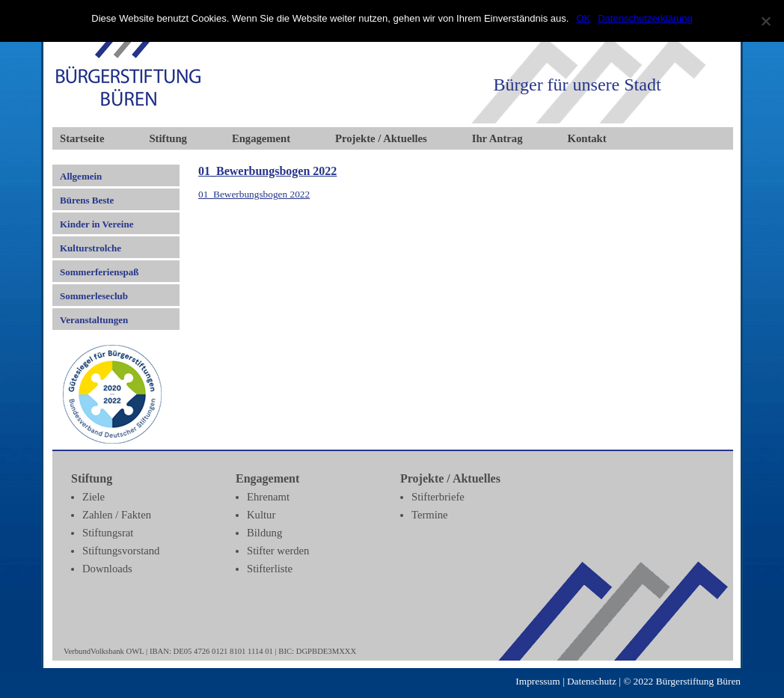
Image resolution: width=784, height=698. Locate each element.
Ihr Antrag (497, 138)
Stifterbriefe (438, 497)
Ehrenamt (268, 497)
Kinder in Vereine (97, 224)
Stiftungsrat (108, 533)
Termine (430, 515)
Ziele (94, 497)
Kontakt (587, 138)
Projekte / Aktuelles (381, 138)
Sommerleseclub (94, 296)
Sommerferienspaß (99, 272)
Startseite (82, 138)
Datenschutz (592, 681)
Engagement (261, 138)
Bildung (264, 533)
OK (583, 18)
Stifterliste (270, 569)
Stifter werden (278, 551)
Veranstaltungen (94, 320)
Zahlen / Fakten (117, 515)
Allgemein (81, 176)
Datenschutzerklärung (645, 18)
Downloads (107, 569)
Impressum (538, 681)
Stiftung (168, 138)
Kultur (261, 515)
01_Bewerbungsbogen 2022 (267, 171)
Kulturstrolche (91, 248)
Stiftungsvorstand (121, 551)
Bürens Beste (87, 200)
